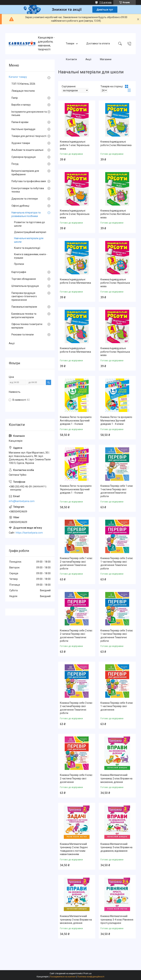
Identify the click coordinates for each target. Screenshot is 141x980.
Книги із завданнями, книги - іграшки (31, 256)
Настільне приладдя (23, 129)
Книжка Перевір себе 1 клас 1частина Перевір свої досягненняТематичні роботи (117, 491)
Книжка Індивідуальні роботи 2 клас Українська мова (75, 214)
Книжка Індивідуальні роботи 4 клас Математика (75, 350)
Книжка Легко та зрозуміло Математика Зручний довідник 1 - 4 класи (116, 420)
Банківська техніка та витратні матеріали (24, 316)
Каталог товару (18, 77)
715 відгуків (105, 2)
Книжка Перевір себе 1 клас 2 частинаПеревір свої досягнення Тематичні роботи (76, 563)
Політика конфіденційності (91, 977)
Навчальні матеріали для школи (29, 240)
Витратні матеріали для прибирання (25, 173)
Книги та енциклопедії (27, 248)
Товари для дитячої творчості (29, 136)
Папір (15, 98)
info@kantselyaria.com (22, 501)
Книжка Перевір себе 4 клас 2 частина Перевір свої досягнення (76, 778)
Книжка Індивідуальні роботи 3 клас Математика (75, 281)
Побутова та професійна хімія (29, 181)
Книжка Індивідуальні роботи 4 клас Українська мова (115, 352)
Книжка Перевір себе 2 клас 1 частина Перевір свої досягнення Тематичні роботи (117, 563)
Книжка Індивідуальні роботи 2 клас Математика (116, 143)
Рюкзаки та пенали (23, 335)
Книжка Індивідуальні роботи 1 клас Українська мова (75, 145)
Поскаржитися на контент (63, 977)
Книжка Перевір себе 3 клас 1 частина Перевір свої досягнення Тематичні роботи (117, 636)
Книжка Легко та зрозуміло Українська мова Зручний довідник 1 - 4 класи (76, 489)
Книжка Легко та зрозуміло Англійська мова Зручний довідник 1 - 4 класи (76, 420)
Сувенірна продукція (24, 157)
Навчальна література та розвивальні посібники (26, 214)
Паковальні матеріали (24, 307)
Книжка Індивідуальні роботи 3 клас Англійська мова (115, 214)
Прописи (19, 264)
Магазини (106, 59)
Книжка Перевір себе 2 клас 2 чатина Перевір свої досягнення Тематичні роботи (76, 636)
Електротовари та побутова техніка (28, 190)
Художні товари (21, 143)
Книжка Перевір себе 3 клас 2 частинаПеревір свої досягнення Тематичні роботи (76, 708)
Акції (88, 59)
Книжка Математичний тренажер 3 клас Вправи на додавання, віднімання (116, 847)
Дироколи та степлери (25, 199)
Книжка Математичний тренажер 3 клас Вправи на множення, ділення (76, 920)
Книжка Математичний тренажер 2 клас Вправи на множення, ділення (116, 778)
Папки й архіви (20, 122)
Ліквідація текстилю (23, 91)
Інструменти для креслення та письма (29, 114)
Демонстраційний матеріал (30, 232)
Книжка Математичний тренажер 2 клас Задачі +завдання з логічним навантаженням (74, 849)
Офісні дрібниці (20, 206)
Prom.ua (87, 973)
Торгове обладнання (24, 279)
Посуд (15, 164)
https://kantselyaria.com (29, 533)
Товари (70, 43)
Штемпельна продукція (25, 286)
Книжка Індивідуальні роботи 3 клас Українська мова (115, 283)
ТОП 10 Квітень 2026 (23, 84)
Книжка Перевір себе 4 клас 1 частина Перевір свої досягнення (117, 706)
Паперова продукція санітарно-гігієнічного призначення (24, 296)
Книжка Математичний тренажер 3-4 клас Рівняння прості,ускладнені (117, 920)
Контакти (71, 59)
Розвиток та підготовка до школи (30, 224)
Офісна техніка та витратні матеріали (27, 326)
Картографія (19, 272)
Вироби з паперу (21, 105)
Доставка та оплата (98, 43)
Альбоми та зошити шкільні (27, 150)
